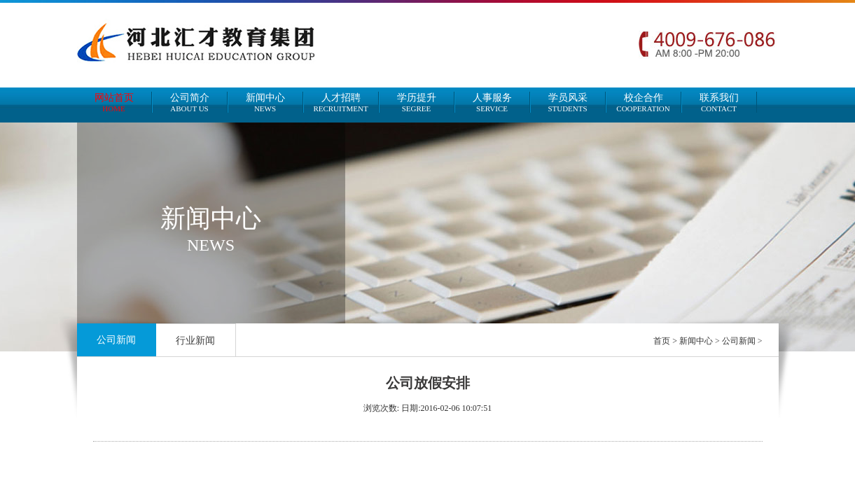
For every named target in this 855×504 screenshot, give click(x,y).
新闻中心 (265, 103)
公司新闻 (116, 340)
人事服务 (492, 103)
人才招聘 (341, 103)
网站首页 (114, 103)
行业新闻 (195, 341)
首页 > (666, 341)
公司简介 (190, 103)
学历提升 (417, 103)
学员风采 (568, 103)
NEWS (211, 245)
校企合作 (644, 103)
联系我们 (719, 103)
